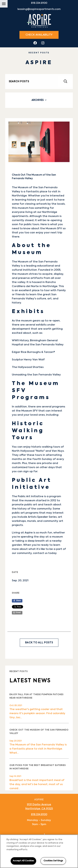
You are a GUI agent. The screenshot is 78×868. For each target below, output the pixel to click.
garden (17, 545)
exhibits (41, 325)
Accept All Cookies (23, 861)
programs (59, 407)
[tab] (39, 100)
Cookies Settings (53, 861)
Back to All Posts (39, 643)
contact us (40, 553)
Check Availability (39, 35)
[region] (39, 851)
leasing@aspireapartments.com (39, 9)
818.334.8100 (39, 3)
